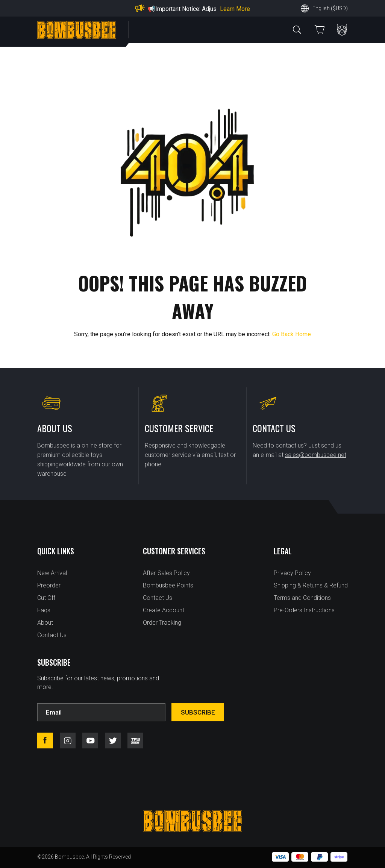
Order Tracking (162, 623)
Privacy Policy (292, 573)
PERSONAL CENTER (342, 30)
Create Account (164, 610)
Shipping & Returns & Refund (311, 585)
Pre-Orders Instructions (304, 610)
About (45, 623)
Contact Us (52, 635)
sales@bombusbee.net (316, 455)
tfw (135, 741)
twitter (113, 741)
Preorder (49, 585)
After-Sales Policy (166, 573)
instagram (68, 741)
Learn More (235, 9)
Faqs (44, 610)
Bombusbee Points (168, 585)
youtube (90, 741)
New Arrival (52, 573)
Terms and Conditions (302, 598)
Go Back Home (292, 334)
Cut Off (46, 598)
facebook (45, 741)
